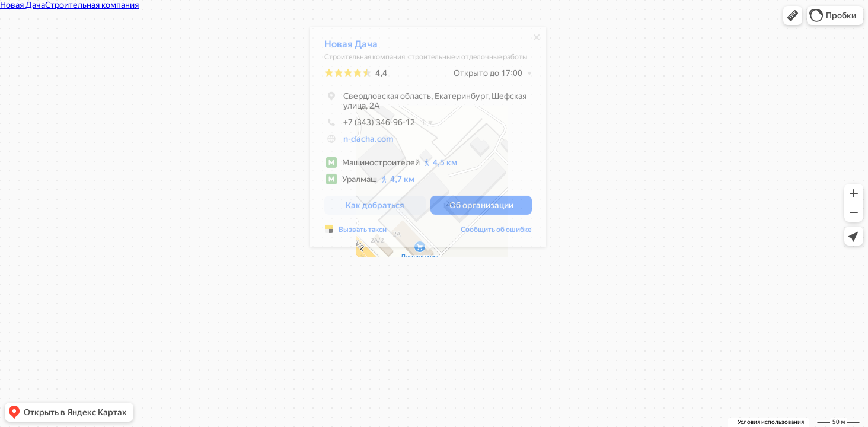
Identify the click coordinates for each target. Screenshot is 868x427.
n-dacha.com (368, 142)
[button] (793, 15)
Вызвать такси (363, 232)
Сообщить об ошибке (496, 232)
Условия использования (771, 422)
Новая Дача (351, 47)
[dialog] (428, 140)
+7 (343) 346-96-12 (370, 125)
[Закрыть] (537, 40)
